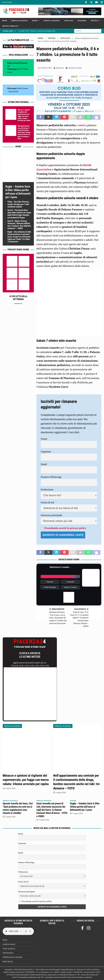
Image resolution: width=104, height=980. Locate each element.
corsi (82, 125)
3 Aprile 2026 (10, 817)
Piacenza (50, 582)
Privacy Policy (71, 977)
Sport (35, 21)
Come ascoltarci (9, 949)
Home (5, 21)
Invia (9, 72)
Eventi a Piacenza (52, 21)
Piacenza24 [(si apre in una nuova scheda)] (14, 91)
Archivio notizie (9, 944)
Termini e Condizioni (84, 977)
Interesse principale (52, 515)
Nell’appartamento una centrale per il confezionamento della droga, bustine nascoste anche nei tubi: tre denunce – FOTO (24, 132)
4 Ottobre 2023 (46, 68)
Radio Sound (7, 2)
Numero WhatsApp (51, 477)
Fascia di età (47, 502)
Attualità (69, 21)
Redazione (60, 68)
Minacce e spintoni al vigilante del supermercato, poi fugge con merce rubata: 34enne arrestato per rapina (24, 115)
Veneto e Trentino (70, 587)
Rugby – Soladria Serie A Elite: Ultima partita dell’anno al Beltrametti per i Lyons (85, 807)
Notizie (52, 38)
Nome (44, 439)
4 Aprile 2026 (10, 788)
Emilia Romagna (50, 587)
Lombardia (70, 582)
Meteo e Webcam (10, 26)
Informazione (8, 953)
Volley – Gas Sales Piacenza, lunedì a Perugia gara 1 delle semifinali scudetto (18, 204)
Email (44, 464)
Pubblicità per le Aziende (12, 957)
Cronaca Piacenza (19, 21)
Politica (95, 21)
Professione (47, 489)
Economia (82, 21)
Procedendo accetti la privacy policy (65, 528)
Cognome (46, 451)
